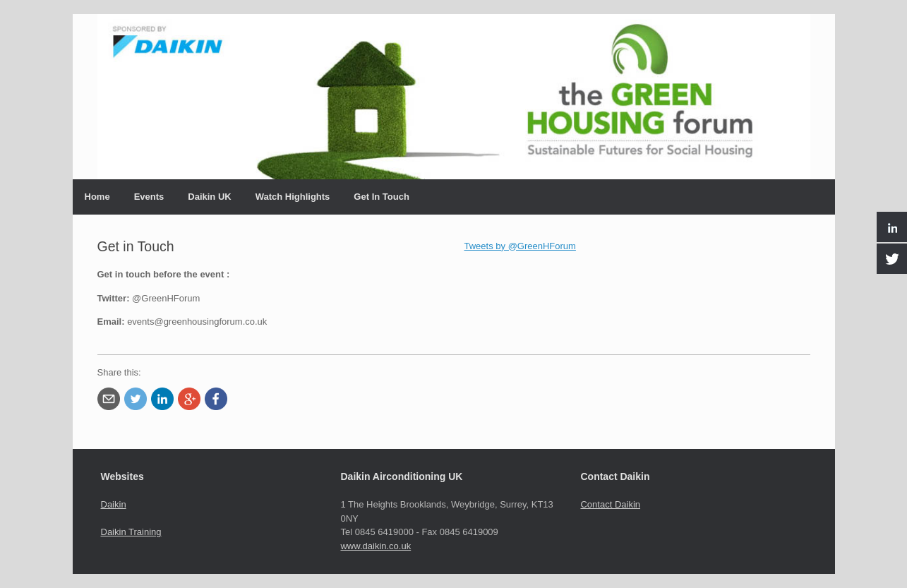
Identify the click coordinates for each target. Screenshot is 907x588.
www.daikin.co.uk (376, 546)
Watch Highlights (293, 197)
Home (97, 197)
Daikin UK (209, 197)
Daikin (114, 504)
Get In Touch (381, 197)
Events (149, 197)
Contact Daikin (610, 504)
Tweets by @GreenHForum (520, 246)
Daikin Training (131, 532)
